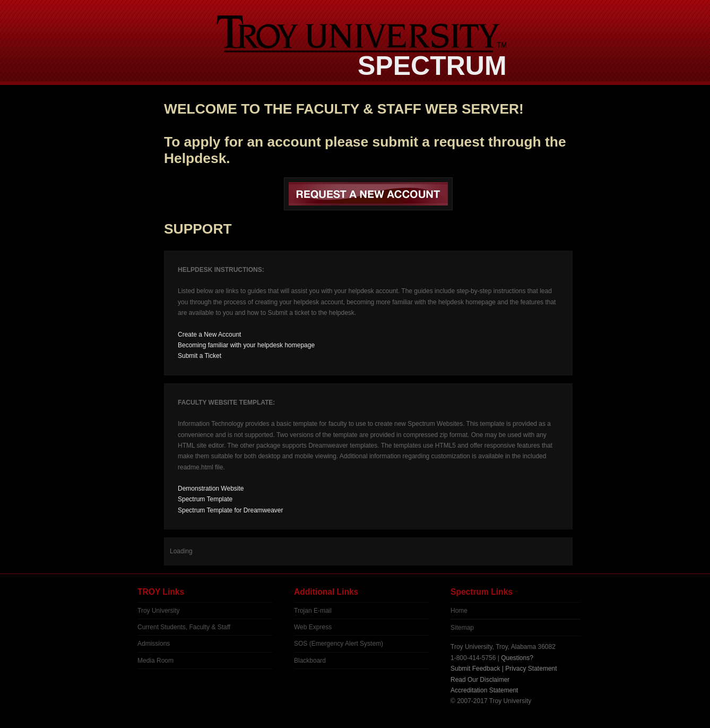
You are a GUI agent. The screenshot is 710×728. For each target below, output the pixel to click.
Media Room (155, 661)
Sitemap (462, 628)
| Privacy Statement (530, 669)
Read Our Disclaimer (480, 680)
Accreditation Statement (484, 690)
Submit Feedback (475, 669)
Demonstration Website (211, 489)
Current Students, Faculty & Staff (184, 627)
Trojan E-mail (313, 611)
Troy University (159, 611)
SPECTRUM (432, 66)
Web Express (313, 627)
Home (459, 611)
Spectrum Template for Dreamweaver (231, 510)
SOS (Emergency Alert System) (339, 644)
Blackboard (310, 661)
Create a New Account (209, 335)
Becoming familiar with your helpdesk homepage (246, 345)
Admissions (154, 644)
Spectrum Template (205, 499)
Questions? (517, 658)
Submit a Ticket (200, 356)
